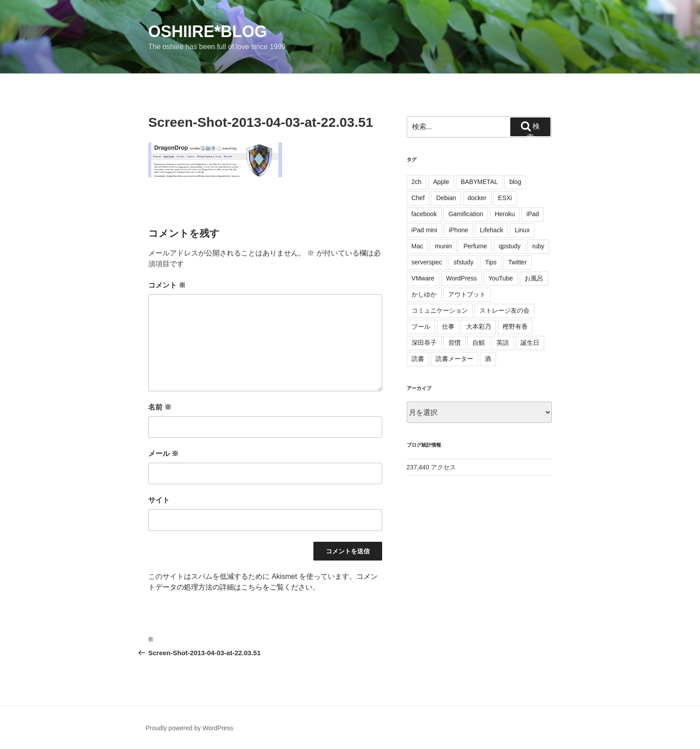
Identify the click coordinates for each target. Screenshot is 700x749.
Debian (446, 198)
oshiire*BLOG (208, 31)
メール (163, 454)
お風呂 (534, 278)
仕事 (448, 326)
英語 (503, 343)
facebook (424, 214)
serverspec (427, 262)
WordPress (461, 278)
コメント (167, 285)
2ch (417, 182)
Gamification (466, 214)
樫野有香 (515, 326)
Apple (441, 182)
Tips (491, 262)
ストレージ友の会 (504, 310)
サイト (159, 500)
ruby (538, 246)
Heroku (505, 214)
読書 (418, 359)
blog (515, 182)
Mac (417, 246)
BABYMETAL (479, 182)
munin (443, 246)
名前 (160, 407)
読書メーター (454, 359)
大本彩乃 (479, 326)
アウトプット (467, 294)
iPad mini (425, 230)
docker (477, 198)
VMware (423, 278)
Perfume (475, 246)
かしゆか (424, 294)
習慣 (454, 343)
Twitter (517, 262)
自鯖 (479, 343)
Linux (522, 230)
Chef (418, 198)
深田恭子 (424, 343)
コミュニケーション (440, 310)
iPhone (458, 230)
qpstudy (510, 246)
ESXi (505, 198)
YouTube (501, 278)
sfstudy (463, 262)
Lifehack (492, 230)
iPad (533, 214)
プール (421, 326)
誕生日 (530, 343)
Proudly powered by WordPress (190, 728)
